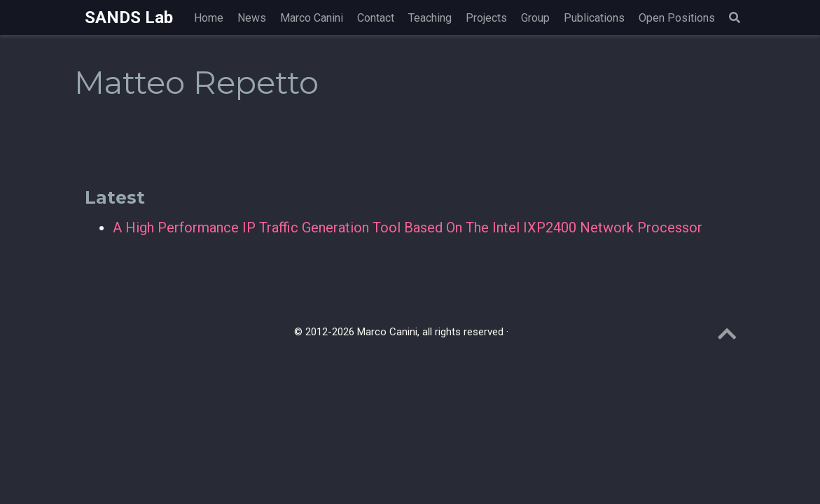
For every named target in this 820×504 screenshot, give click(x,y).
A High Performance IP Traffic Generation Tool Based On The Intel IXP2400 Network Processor (408, 227)
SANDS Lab (129, 17)
